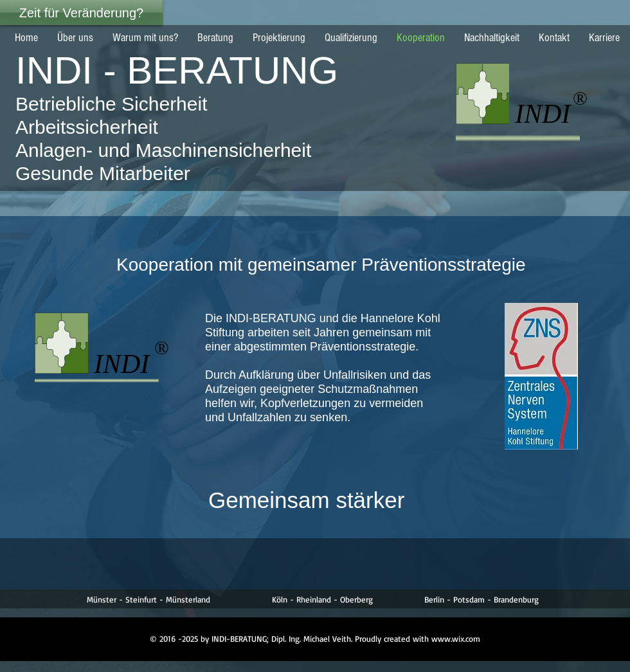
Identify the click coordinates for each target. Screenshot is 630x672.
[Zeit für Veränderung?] (81, 13)
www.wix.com (456, 639)
